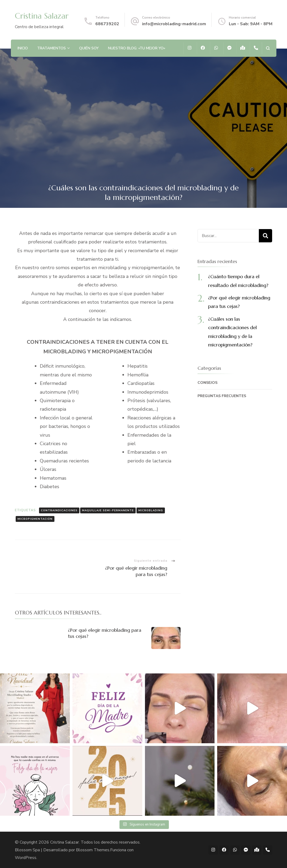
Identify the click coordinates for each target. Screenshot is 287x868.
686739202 (107, 24)
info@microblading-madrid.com (174, 24)
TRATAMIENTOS (52, 48)
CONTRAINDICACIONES (59, 510)
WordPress (26, 858)
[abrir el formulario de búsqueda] (268, 48)
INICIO (23, 48)
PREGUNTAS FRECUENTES (222, 396)
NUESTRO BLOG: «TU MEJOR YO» (137, 48)
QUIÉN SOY (89, 48)
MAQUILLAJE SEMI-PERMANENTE (108, 510)
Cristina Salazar (42, 16)
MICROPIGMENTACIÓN (35, 519)
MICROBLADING (151, 510)
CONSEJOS (207, 383)
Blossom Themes (93, 850)
